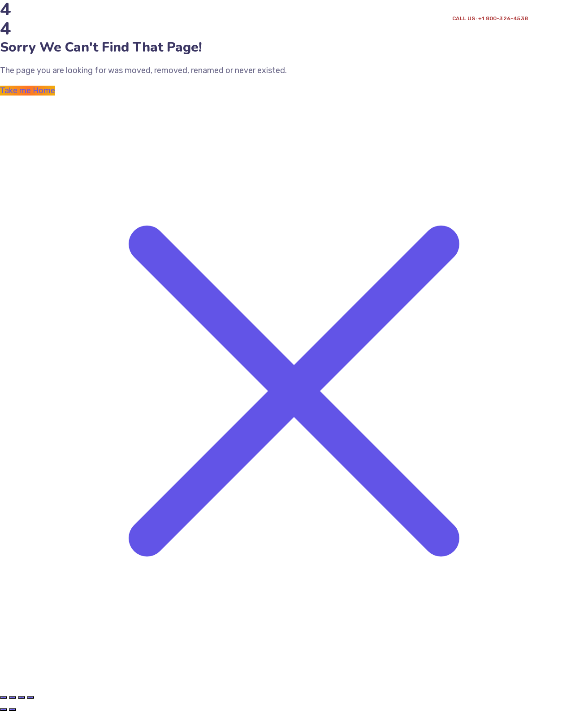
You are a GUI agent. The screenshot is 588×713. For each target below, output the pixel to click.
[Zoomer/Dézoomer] (4, 697)
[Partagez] (22, 697)
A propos (109, 29)
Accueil (70, 29)
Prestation (158, 29)
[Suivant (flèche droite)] (13, 709)
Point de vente (218, 29)
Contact (269, 29)
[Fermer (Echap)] (30, 697)
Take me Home (28, 91)
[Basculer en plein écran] (13, 697)
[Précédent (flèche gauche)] (4, 709)
